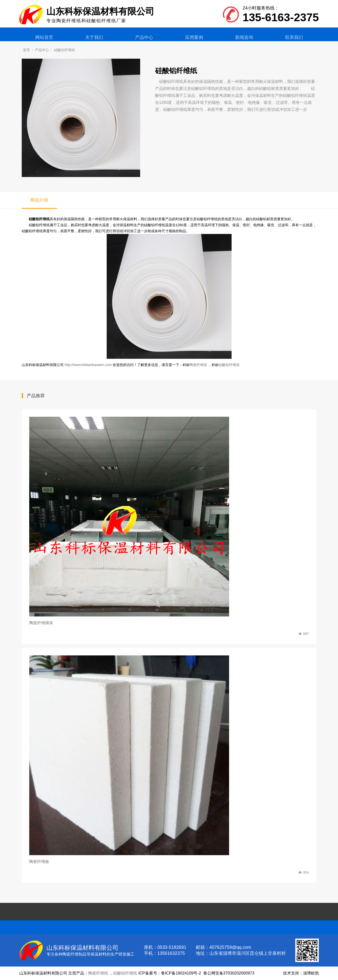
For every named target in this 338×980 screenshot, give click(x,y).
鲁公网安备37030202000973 (229, 973)
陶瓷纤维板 (39, 862)
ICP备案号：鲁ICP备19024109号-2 (170, 973)
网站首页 (44, 41)
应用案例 (194, 41)
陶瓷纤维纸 (198, 365)
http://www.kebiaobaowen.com (88, 365)
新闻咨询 (244, 41)
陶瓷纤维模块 (41, 623)
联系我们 (294, 41)
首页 (26, 50)
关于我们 (94, 41)
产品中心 (144, 41)
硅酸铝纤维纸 (64, 50)
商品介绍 (39, 200)
